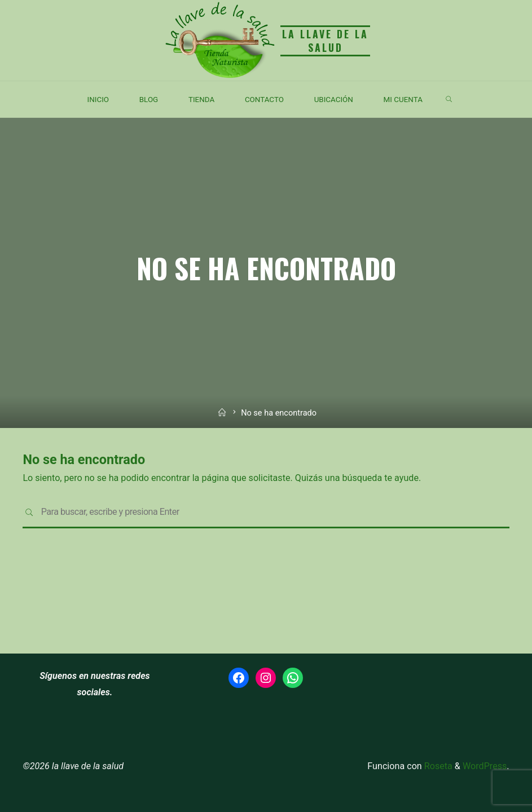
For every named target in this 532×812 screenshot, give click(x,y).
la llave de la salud (325, 40)
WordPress (485, 766)
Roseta (437, 766)
